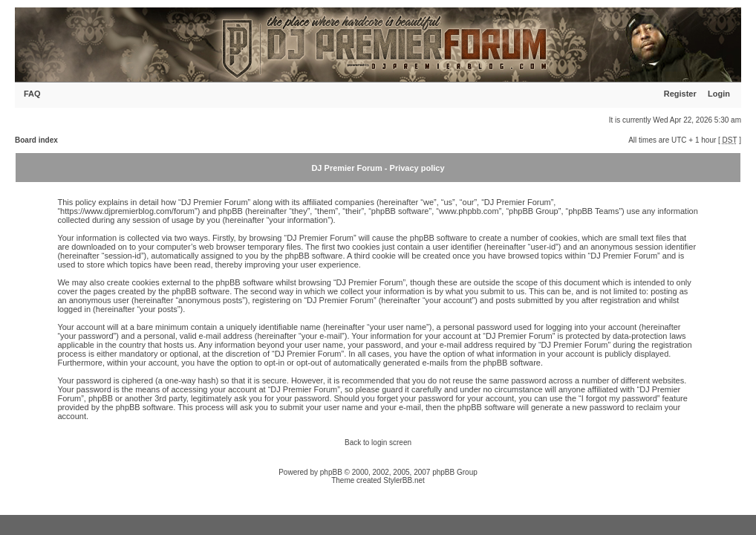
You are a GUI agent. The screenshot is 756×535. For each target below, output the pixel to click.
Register (680, 94)
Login (719, 94)
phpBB (331, 472)
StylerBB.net (404, 480)
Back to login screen (378, 442)
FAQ (32, 94)
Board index (36, 140)
